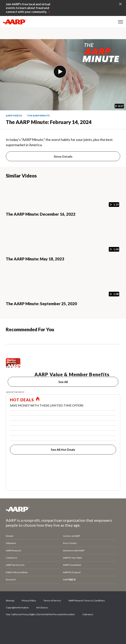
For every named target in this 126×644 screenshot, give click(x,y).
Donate (10, 536)
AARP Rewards (13, 550)
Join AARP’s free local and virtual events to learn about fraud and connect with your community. (28, 8)
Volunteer (11, 543)
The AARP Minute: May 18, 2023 (35, 259)
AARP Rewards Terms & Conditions (87, 601)
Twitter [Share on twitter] (24, 626)
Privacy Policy (29, 601)
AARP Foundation (72, 565)
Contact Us (12, 558)
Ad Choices (42, 608)
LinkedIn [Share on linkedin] (50, 626)
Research (11, 579)
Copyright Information (17, 608)
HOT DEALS (22, 400)
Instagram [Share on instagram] (37, 626)
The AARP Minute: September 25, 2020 (41, 304)
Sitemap (10, 601)
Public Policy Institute (17, 572)
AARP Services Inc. (15, 565)
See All (63, 382)
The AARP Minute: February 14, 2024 (49, 122)
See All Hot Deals (63, 449)
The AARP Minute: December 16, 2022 (41, 214)
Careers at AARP (72, 536)
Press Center (70, 543)
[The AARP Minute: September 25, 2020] (63, 293)
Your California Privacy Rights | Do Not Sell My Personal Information (40, 614)
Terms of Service (52, 601)
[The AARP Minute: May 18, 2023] (63, 248)
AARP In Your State (72, 558)
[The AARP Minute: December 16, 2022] (63, 203)
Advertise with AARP (74, 550)
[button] (121, 22)
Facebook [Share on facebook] (11, 626)
